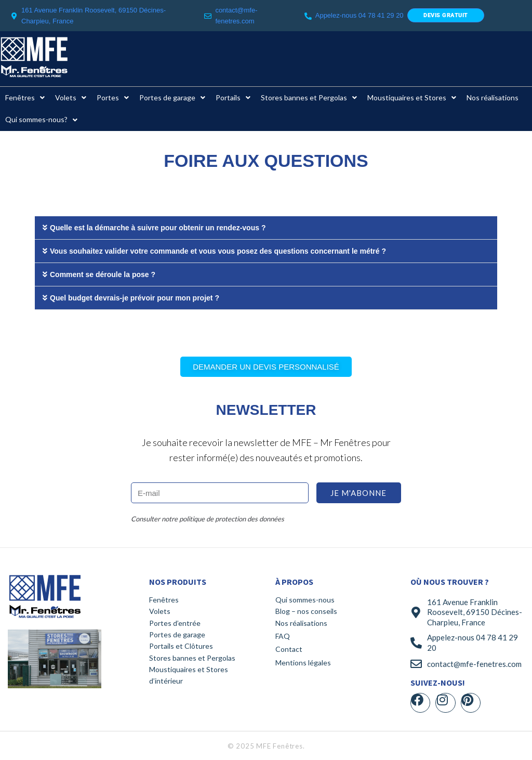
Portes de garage (177, 634)
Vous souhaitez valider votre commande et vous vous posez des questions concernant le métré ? (218, 251)
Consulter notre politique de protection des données (208, 519)
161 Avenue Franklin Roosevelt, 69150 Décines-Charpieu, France (475, 612)
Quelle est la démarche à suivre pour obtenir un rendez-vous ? (158, 228)
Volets (160, 611)
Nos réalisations (301, 623)
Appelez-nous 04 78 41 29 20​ (360, 15)
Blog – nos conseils (306, 611)
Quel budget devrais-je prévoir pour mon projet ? (135, 298)
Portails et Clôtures (181, 646)
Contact (289, 649)
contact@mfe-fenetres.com (474, 664)
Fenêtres (164, 600)
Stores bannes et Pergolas (192, 658)
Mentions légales (303, 663)
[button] (266, 228)
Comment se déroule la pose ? (103, 274)
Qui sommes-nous (305, 600)
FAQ (283, 636)
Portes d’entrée (175, 623)
